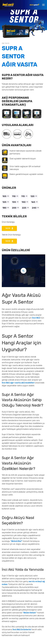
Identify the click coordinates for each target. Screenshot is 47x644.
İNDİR (9, 228)
